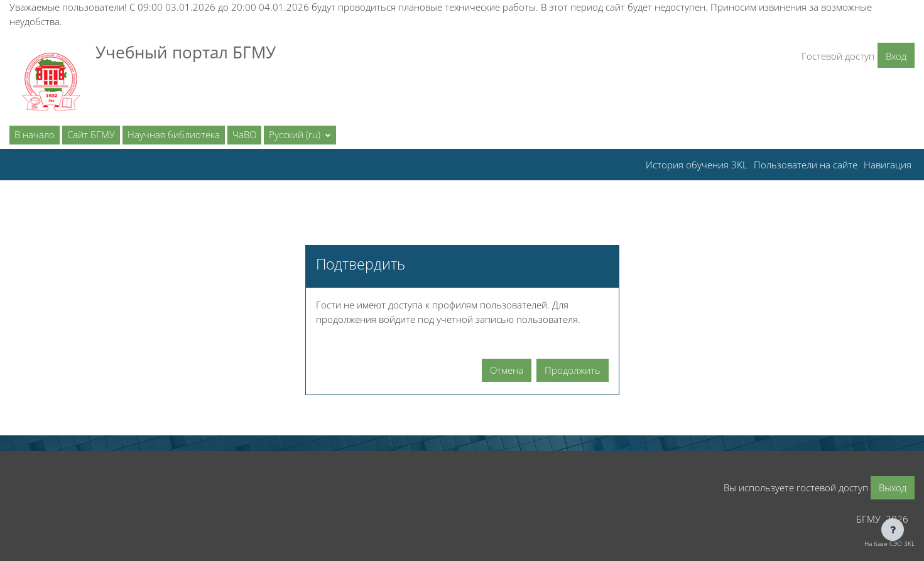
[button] (300, 135)
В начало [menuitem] (35, 134)
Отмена (507, 370)
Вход (896, 56)
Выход (893, 487)
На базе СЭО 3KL (889, 543)
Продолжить (573, 370)
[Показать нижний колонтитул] (893, 530)
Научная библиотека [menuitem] (174, 134)
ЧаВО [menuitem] (244, 134)
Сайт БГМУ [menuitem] (91, 134)
